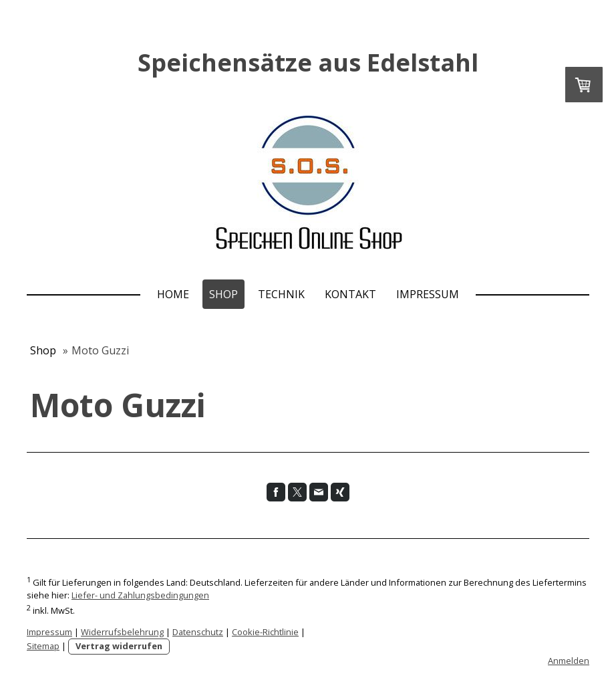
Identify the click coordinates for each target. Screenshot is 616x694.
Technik (281, 294)
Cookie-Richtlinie (265, 632)
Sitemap (43, 646)
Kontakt (350, 294)
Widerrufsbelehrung (122, 632)
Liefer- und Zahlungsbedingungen (140, 595)
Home (173, 294)
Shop (223, 294)
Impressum (428, 294)
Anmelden (569, 661)
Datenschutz (198, 632)
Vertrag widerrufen (119, 646)
